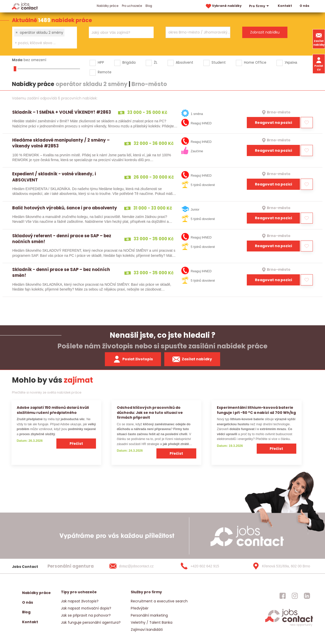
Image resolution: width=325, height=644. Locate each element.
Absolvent (184, 62)
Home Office (255, 62)
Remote (105, 72)
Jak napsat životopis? (80, 601)
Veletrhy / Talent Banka (152, 622)
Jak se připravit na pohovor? (86, 615)
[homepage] (289, 626)
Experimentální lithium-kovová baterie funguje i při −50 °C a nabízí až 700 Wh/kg (256, 410)
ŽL (156, 62)
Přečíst (76, 444)
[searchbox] (41, 43)
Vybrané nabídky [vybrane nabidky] (223, 6)
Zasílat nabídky (319, 39)
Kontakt (285, 6)
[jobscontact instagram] (295, 596)
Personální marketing (149, 615)
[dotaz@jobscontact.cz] (137, 566)
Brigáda (129, 62)
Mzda (17, 60)
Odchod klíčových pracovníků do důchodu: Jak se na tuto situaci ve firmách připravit (150, 412)
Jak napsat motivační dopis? (86, 608)
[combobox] (45, 38)
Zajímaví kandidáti (147, 630)
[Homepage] (25, 6)
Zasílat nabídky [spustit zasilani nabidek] (192, 359)
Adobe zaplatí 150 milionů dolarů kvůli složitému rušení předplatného (53, 410)
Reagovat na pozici (273, 123)
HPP (101, 62)
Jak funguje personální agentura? (91, 622)
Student (219, 62)
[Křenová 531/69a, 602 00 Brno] (280, 566)
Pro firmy (260, 6)
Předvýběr (140, 608)
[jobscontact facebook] (283, 596)
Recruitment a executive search (159, 601)
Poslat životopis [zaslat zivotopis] (133, 359)
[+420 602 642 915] (208, 566)
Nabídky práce (108, 6)
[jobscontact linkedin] (307, 596)
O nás (304, 6)
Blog (149, 6)
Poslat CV (319, 64)
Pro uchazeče (132, 6)
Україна (291, 62)
